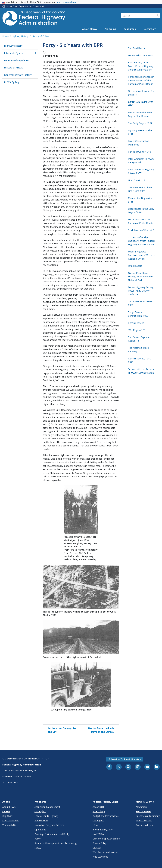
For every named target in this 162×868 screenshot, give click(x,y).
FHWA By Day (12, 82)
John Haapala (135, 266)
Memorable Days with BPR (140, 200)
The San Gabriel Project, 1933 (141, 303)
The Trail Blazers (137, 48)
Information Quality (103, 830)
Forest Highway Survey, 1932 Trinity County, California (141, 291)
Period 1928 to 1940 (139, 152)
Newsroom (150, 29)
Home (6, 36)
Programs (110, 29)
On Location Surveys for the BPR (61, 730)
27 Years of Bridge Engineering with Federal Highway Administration (141, 241)
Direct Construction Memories (139, 143)
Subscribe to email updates (125, 759)
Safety (38, 848)
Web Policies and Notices (106, 852)
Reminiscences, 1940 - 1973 (140, 360)
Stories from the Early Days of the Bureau (102, 730)
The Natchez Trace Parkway (138, 350)
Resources (130, 29)
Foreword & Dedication (141, 55)
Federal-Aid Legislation (17, 60)
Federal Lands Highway (46, 816)
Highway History (20, 36)
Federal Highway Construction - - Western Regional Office (142, 255)
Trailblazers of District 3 (141, 230)
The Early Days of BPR (140, 123)
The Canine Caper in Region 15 (139, 339)
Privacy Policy (100, 843)
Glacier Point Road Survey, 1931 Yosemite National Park (141, 276)
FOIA (95, 825)
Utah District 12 (137, 180)
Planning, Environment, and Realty (52, 834)
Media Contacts (144, 821)
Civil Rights (40, 811)
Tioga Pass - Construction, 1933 (138, 314)
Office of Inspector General (106, 839)
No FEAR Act (99, 834)
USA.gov (97, 848)
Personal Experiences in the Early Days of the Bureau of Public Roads (141, 80)
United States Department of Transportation (26, 6)
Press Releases (144, 811)
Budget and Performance (106, 816)
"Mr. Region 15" (137, 330)
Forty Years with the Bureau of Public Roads (141, 221)
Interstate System (20, 53)
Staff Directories (11, 821)
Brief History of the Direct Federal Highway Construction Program (141, 66)
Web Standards (100, 857)
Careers (6, 811)
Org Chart (7, 816)
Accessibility (99, 811)
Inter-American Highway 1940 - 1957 (141, 171)
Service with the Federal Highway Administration (141, 371)
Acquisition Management (47, 807)
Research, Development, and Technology (56, 843)
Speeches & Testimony (148, 816)
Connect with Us (144, 825)
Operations (40, 830)
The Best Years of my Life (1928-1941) (140, 189)
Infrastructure (41, 821)
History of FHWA (40, 36)
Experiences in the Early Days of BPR (141, 211)
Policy (37, 839)
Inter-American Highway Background (141, 161)
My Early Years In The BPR (140, 132)
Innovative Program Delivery (49, 825)
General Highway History (18, 75)
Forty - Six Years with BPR (141, 104)
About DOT (98, 807)
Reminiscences (136, 323)
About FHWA (90, 29)
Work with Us (9, 825)
